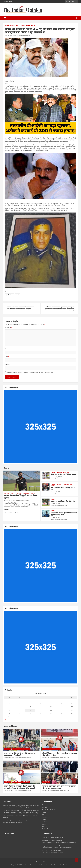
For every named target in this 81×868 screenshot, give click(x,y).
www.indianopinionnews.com (22, 36)
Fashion (44, 819)
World (67, 473)
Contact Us (45, 829)
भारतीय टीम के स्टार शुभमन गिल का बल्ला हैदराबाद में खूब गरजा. (64, 514)
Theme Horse (45, 865)
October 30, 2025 (47, 758)
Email (7, 357)
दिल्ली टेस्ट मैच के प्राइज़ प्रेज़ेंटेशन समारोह (63, 475)
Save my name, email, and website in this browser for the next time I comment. (30, 372)
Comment (8, 328)
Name (7, 349)
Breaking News (10, 26)
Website (7, 364)
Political (69, 484)
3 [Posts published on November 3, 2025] (20, 704)
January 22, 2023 (56, 492)
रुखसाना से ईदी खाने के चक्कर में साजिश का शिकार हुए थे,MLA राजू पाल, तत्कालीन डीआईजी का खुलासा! (20, 308)
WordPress (66, 865)
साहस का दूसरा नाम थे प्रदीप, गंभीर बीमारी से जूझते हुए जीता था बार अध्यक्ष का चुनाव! (59, 787)
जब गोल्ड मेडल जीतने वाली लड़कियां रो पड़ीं (63, 489)
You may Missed (10, 726)
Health (44, 824)
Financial (44, 822)
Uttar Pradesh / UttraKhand (25, 26)
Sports (7, 468)
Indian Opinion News (27, 865)
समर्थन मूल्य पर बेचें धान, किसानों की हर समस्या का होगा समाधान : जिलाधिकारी (20, 754)
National (63, 484)
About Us (45, 827)
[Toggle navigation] (5, 18)
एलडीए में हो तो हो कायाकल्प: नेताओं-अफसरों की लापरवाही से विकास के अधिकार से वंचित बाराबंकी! (20, 787)
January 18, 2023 (56, 504)
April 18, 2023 (9, 36)
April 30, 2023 (8, 501)
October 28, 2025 (9, 791)
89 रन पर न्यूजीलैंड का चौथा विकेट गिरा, (63, 501)
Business (44, 817)
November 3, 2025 (9, 758)
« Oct (5, 720)
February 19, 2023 (56, 477)
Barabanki (8, 749)
